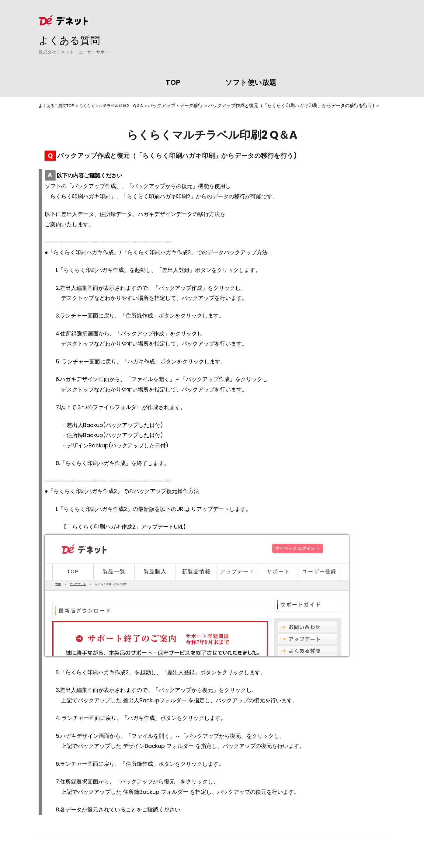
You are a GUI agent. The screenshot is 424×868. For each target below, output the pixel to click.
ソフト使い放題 (251, 82)
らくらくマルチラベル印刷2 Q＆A (121, 106)
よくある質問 (72, 40)
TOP (173, 82)
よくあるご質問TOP (59, 106)
